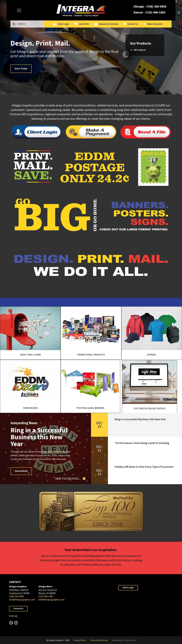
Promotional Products (91, 355)
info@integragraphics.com (22, 600)
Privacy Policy (80, 640)
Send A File (84, 24)
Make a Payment (155, 24)
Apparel (152, 355)
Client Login (63, 24)
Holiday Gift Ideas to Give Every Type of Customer (144, 467)
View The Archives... (68, 479)
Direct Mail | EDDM (30, 355)
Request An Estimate (109, 24)
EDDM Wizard (32, 409)
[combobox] (31, 24)
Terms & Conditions (99, 640)
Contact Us (133, 24)
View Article (21, 471)
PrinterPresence (129, 640)
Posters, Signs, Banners (99, 412)
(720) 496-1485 (155, 12)
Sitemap (13, 616)
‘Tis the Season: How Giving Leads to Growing (142, 443)
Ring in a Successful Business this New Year (39, 437)
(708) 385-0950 (156, 7)
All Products (140, 50)
